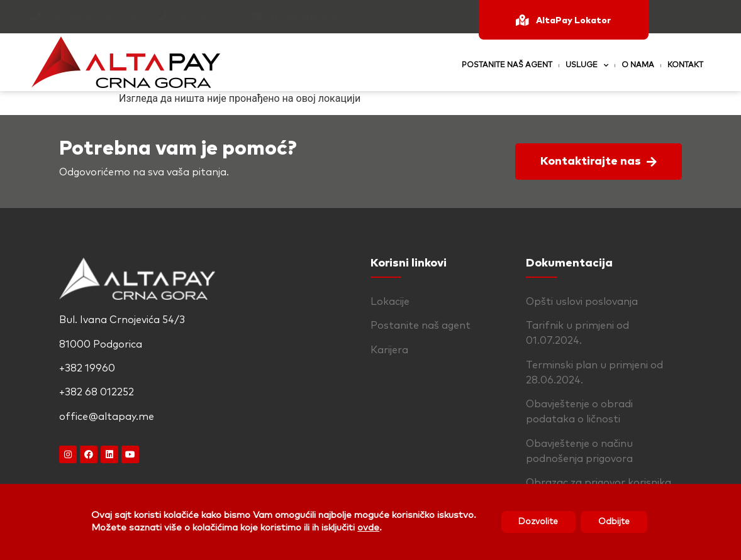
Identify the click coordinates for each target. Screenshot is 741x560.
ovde (365, 528)
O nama (638, 65)
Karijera (389, 350)
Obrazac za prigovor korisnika (599, 483)
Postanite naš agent (507, 65)
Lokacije (390, 302)
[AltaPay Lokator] (522, 20)
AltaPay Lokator (573, 21)
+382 (183, 18)
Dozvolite (537, 522)
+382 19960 (120, 18)
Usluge (587, 65)
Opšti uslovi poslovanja (582, 302)
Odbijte (616, 522)
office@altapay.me (306, 18)
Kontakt (685, 65)
